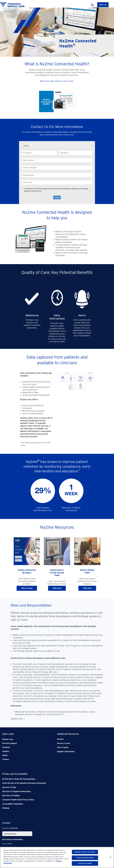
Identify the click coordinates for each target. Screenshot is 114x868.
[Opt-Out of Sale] (46, 787)
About (5, 755)
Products (6, 747)
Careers (6, 759)
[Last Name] (76, 153)
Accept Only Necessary (85, 858)
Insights (6, 751)
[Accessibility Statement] (46, 804)
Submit (57, 197)
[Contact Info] (12, 839)
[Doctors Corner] (79, 743)
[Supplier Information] (79, 752)
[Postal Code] (57, 182)
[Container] (103, 5)
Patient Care (8, 739)
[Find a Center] (79, 747)
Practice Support (10, 743)
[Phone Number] (57, 175)
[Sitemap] (46, 808)
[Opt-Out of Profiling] (46, 796)
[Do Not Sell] (46, 779)
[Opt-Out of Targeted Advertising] (46, 791)
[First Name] (39, 153)
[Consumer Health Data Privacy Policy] (46, 800)
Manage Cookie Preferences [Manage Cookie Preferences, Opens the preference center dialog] (85, 852)
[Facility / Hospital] (57, 168)
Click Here (57, 588)
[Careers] (79, 739)
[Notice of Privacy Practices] (46, 783)
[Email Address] (57, 160)
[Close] (110, 857)
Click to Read (27, 588)
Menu (102, 5)
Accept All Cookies (85, 863)
